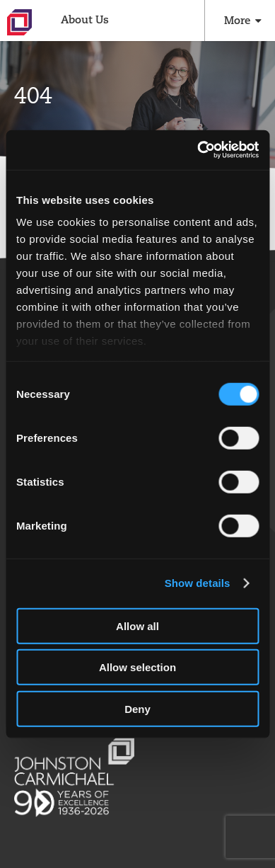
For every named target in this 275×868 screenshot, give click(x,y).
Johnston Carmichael (19, 22)
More (237, 20)
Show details (198, 583)
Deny (137, 708)
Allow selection (137, 667)
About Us (85, 19)
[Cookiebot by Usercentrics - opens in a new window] (198, 150)
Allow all (137, 626)
